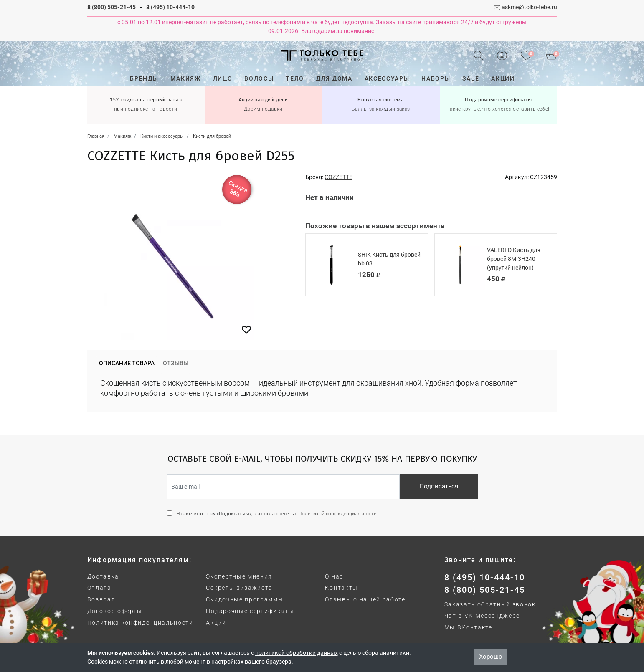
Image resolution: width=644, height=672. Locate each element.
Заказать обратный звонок (490, 604)
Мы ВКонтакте (468, 627)
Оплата (99, 588)
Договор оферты (115, 611)
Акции (216, 623)
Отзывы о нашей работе (365, 599)
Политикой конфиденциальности (338, 514)
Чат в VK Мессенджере (482, 616)
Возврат (101, 599)
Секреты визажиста (239, 588)
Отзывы (176, 363)
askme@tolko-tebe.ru (529, 7)
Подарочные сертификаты (250, 611)
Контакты (341, 588)
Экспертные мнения (239, 576)
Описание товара (127, 363)
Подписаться (439, 486)
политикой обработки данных (297, 653)
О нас (334, 576)
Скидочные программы (245, 599)
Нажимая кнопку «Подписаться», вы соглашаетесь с (276, 514)
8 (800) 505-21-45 (112, 7)
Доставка (103, 576)
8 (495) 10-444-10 (170, 7)
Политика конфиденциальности (140, 623)
